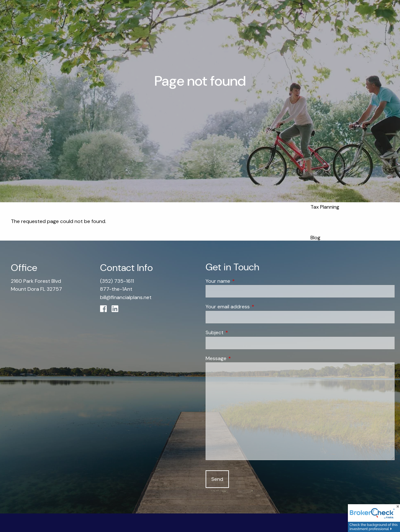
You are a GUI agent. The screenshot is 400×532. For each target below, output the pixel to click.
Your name (242, 281)
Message (240, 358)
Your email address (252, 307)
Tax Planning (325, 207)
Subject (239, 332)
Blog (315, 238)
